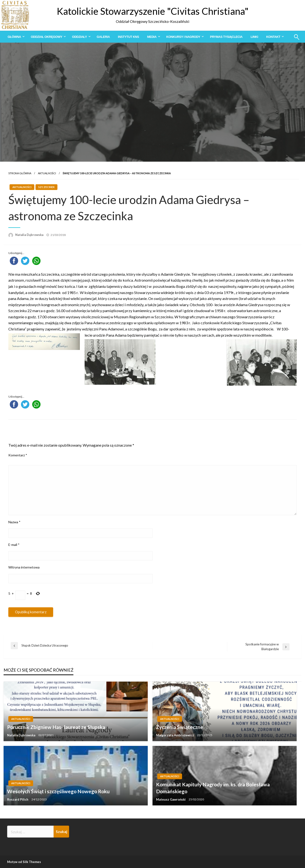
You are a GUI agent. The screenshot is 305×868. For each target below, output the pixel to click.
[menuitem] (15, 37)
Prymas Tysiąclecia (226, 37)
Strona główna (20, 173)
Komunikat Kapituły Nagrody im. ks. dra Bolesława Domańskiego (213, 788)
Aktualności (47, 173)
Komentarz (18, 455)
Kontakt (273, 37)
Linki (254, 37)
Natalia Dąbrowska (30, 235)
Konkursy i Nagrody (183, 37)
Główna (14, 37)
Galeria (103, 37)
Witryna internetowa (24, 567)
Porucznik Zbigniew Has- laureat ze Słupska (56, 727)
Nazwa (14, 522)
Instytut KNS (129, 37)
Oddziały (79, 37)
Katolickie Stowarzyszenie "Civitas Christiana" (153, 11)
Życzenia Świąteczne (180, 727)
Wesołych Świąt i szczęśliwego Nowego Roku (58, 791)
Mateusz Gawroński (171, 799)
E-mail (14, 545)
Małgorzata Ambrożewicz (175, 735)
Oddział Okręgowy (46, 37)
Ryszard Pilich (18, 799)
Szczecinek (46, 187)
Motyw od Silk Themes (24, 862)
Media (152, 37)
